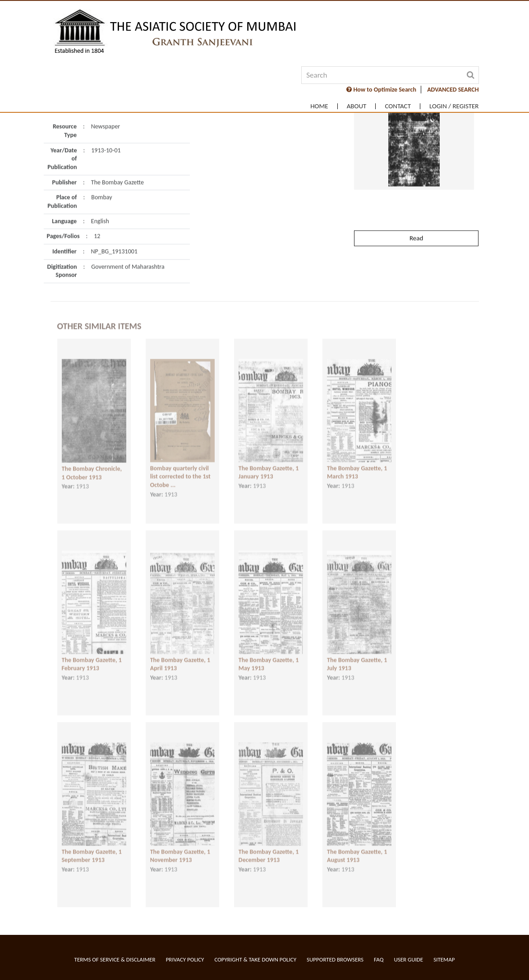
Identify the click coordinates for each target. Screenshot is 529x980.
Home (319, 106)
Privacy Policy (185, 959)
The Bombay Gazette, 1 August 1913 (357, 849)
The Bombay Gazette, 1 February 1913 (92, 657)
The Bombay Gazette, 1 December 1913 (269, 849)
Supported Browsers (335, 959)
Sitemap (444, 959)
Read (416, 220)
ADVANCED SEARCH (453, 90)
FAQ (379, 959)
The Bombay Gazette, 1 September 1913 (92, 849)
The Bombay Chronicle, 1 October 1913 (92, 467)
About (357, 106)
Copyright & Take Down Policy (255, 959)
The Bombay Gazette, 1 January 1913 (269, 466)
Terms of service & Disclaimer (115, 959)
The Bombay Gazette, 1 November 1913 (180, 849)
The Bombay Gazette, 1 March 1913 (357, 466)
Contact (398, 106)
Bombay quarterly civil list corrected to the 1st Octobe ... (180, 470)
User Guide (408, 959)
